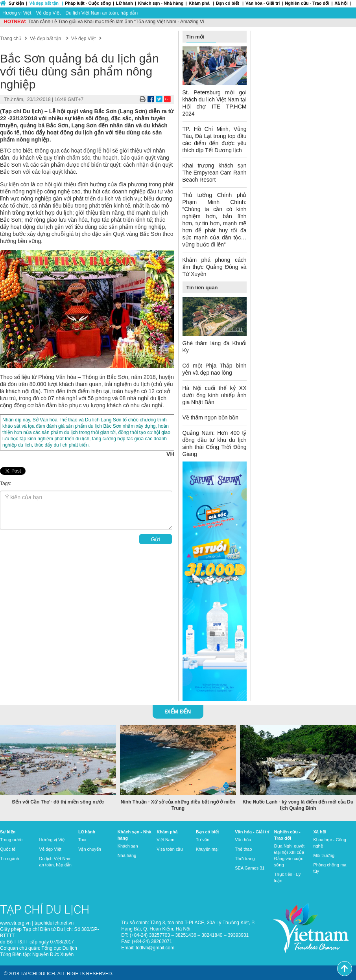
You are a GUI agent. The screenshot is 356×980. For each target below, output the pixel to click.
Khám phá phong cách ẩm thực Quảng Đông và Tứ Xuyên (215, 267)
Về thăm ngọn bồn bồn (211, 417)
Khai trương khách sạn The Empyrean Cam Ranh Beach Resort (215, 173)
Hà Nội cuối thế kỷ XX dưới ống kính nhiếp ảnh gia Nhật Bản (215, 395)
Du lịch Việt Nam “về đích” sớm (61, 22)
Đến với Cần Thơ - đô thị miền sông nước (58, 802)
